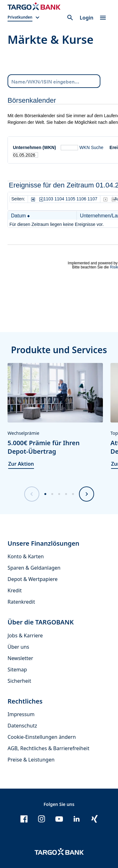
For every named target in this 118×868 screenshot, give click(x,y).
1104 (59, 199)
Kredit (15, 590)
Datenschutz (22, 726)
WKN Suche (91, 147)
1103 (48, 199)
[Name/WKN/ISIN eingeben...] (54, 81)
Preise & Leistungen (31, 760)
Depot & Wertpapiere (33, 579)
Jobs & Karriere (25, 635)
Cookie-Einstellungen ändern (42, 737)
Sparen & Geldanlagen (34, 568)
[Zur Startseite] (34, 6)
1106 (81, 199)
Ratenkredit (21, 602)
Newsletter (20, 658)
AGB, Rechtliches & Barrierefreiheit (48, 748)
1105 (70, 199)
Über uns (18, 647)
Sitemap (17, 670)
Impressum (21, 714)
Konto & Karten (26, 556)
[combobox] (54, 81)
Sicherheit (19, 681)
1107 (92, 199)
